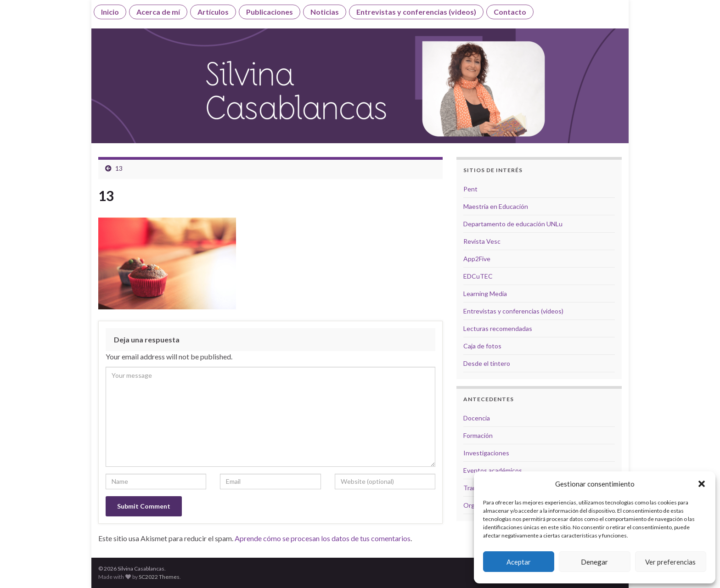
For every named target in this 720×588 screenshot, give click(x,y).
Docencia (477, 418)
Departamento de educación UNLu (513, 224)
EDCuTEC (478, 276)
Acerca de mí (158, 12)
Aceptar (519, 562)
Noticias (325, 12)
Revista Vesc (482, 241)
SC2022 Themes (159, 577)
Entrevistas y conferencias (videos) (416, 12)
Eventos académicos (493, 470)
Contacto (510, 12)
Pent (470, 189)
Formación (478, 435)
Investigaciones (486, 453)
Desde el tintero (487, 363)
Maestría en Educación (496, 206)
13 (119, 168)
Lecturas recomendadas (498, 328)
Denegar (594, 562)
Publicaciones (270, 12)
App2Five (477, 259)
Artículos (213, 12)
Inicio (110, 12)
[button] (702, 484)
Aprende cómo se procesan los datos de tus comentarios (323, 538)
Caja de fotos (482, 346)
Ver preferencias (670, 562)
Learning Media (485, 294)
